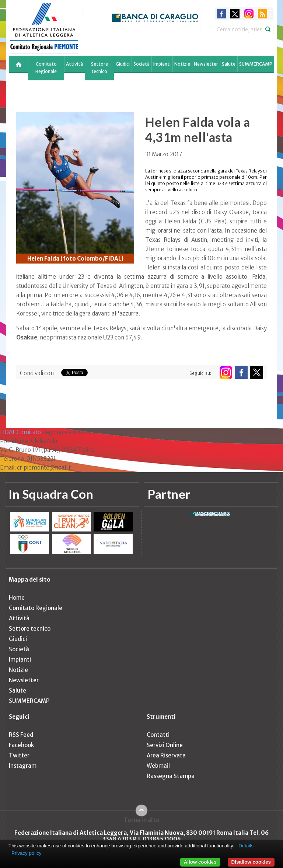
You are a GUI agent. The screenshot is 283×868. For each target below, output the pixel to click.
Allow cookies (200, 862)
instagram (249, 14)
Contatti (158, 735)
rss (263, 14)
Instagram (23, 766)
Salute (229, 64)
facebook (221, 14)
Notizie (182, 64)
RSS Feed (21, 735)
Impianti (162, 64)
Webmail (158, 766)
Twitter (19, 755)
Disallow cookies (251, 862)
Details (246, 846)
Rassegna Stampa (171, 776)
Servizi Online (165, 745)
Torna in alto (142, 820)
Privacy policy (26, 853)
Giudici (123, 64)
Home (17, 598)
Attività (74, 64)
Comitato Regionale (46, 68)
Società (141, 64)
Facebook (21, 745)
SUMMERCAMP (256, 64)
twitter (235, 14)
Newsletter (206, 64)
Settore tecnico (99, 68)
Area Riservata (166, 755)
